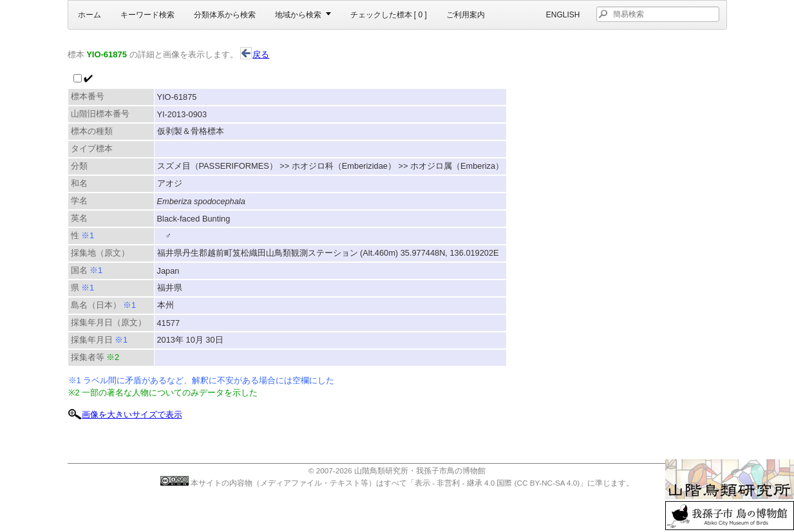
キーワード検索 (147, 15)
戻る (255, 54)
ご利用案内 (466, 15)
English (563, 15)
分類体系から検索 (225, 15)
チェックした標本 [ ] (389, 15)
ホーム (90, 15)
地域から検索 (298, 15)
